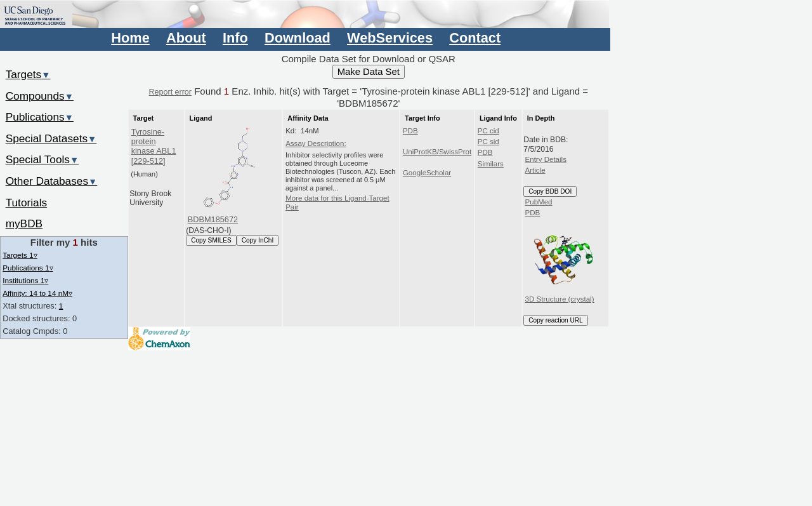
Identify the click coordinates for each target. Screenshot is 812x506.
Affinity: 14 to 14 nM (37, 293)
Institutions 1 (25, 280)
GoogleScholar (427, 173)
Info (235, 38)
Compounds (40, 96)
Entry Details (546, 159)
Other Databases (52, 181)
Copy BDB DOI (550, 191)
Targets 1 (20, 255)
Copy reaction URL (555, 320)
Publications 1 (28, 268)
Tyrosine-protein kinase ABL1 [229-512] (154, 146)
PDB (410, 131)
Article (535, 170)
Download (298, 38)
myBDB (24, 223)
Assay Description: (316, 143)
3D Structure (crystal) (562, 261)
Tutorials (27, 203)
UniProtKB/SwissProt (437, 152)
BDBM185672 (213, 219)
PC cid (488, 131)
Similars (491, 164)
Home (130, 38)
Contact (475, 38)
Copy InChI (258, 240)
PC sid (488, 142)
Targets (28, 74)
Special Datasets (51, 138)
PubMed (539, 202)
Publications (40, 117)
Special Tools (43, 159)
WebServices (390, 38)
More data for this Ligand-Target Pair (337, 203)
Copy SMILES (211, 240)
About (186, 38)
